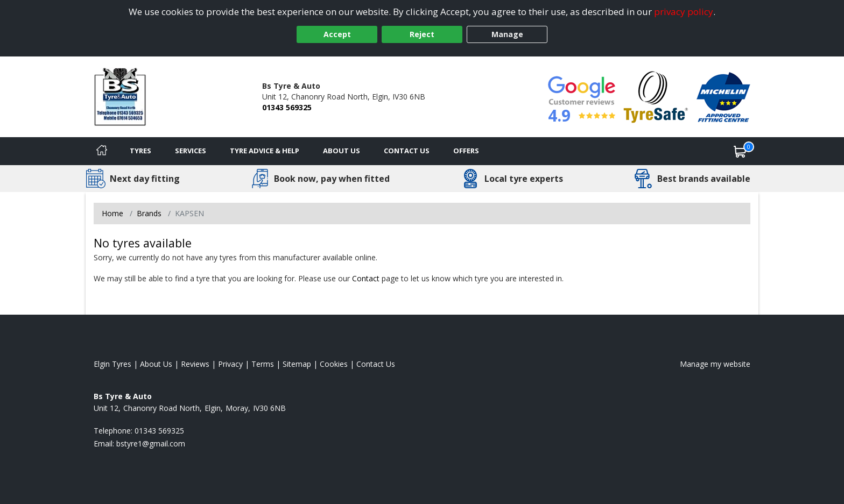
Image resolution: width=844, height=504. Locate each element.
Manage (507, 34)
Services (191, 151)
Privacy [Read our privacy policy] (230, 364)
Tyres (140, 151)
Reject (422, 34)
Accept (337, 34)
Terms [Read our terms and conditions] (263, 364)
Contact (366, 278)
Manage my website (715, 364)
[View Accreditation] (656, 96)
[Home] (102, 151)
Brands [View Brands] (149, 213)
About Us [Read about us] (156, 364)
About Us (342, 151)
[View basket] (740, 151)
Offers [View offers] (466, 151)
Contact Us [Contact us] (407, 151)
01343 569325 (287, 107)
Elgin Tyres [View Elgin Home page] (112, 364)
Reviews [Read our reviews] (195, 364)
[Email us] (151, 443)
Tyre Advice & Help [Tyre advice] (265, 151)
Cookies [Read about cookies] (334, 364)
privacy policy (684, 12)
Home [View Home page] (112, 213)
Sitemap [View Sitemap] (297, 364)
